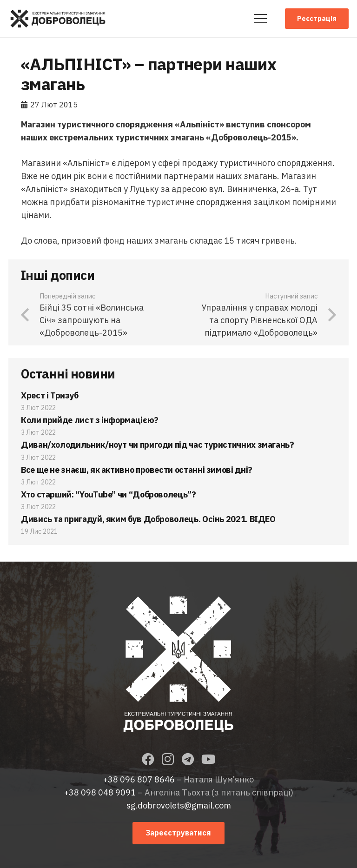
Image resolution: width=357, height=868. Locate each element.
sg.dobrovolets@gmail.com (179, 805)
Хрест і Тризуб (50, 395)
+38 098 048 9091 (100, 792)
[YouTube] (208, 759)
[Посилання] (58, 19)
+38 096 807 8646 (139, 779)
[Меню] (260, 19)
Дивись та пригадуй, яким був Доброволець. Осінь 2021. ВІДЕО (148, 519)
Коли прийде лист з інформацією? (90, 420)
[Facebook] (148, 759)
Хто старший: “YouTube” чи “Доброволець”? (109, 494)
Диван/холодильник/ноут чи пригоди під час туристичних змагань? (158, 445)
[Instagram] (168, 760)
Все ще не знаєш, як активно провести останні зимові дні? (137, 470)
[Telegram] (188, 759)
